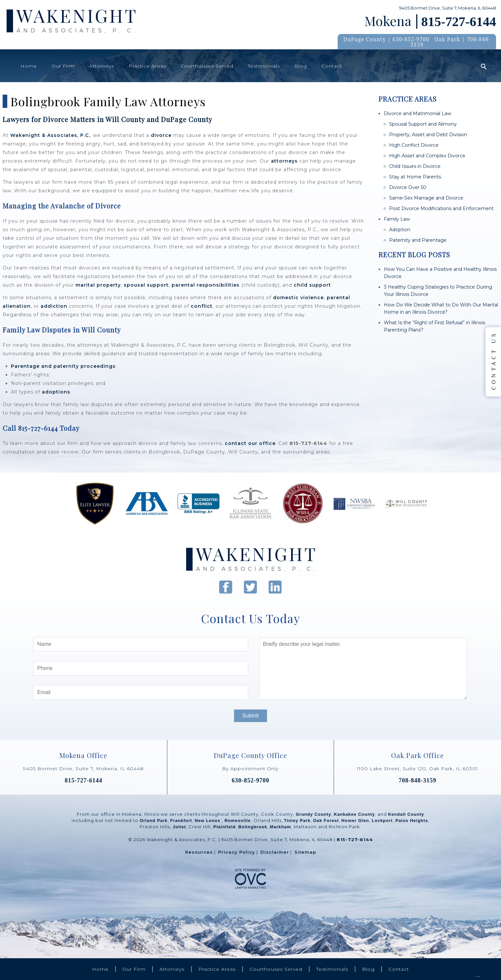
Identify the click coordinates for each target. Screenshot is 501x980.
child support (312, 285)
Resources (199, 852)
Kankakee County (354, 814)
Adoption (400, 230)
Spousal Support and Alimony (423, 124)
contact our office (250, 443)
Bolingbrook (253, 827)
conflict (202, 306)
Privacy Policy (237, 852)
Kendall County (406, 814)
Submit (250, 716)
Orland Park (154, 821)
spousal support (146, 285)
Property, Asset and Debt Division (428, 135)
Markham (281, 827)
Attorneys (102, 66)
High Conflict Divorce (414, 145)
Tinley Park (297, 821)
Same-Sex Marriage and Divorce (426, 198)
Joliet (179, 827)
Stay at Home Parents (415, 177)
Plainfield (224, 827)
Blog (301, 66)
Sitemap (305, 852)
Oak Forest (326, 821)
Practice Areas (147, 66)
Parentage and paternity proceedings (63, 366)
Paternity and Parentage (418, 240)
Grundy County (314, 814)
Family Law (397, 219)
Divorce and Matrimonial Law (417, 113)
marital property (98, 285)
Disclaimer (275, 852)
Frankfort (181, 821)
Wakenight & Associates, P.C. (50, 135)
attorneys (284, 161)
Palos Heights (412, 821)
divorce (161, 135)
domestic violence (298, 298)
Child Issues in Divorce (415, 166)
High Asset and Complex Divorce (427, 156)
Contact (332, 66)
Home (29, 66)
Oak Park (447, 39)
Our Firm (63, 66)
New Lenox (208, 821)
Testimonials (264, 66)
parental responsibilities (206, 285)
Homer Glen (355, 821)
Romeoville (237, 821)
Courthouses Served (207, 66)
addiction (54, 306)
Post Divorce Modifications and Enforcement (441, 208)
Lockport (382, 821)
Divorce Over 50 (408, 187)
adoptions (56, 392)
